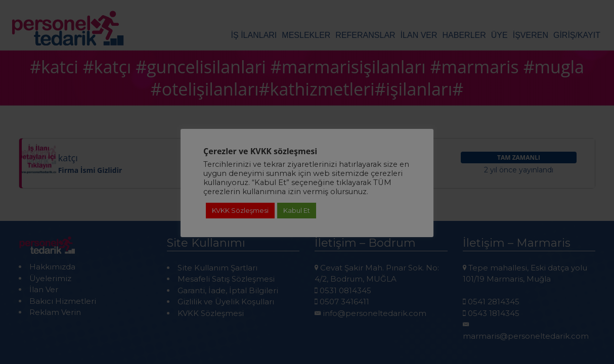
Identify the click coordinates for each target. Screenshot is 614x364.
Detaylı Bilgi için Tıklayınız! (307, 308)
